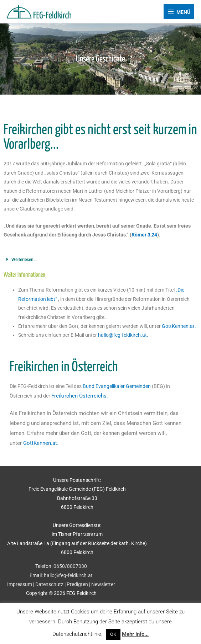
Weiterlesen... (24, 260)
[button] (100, 260)
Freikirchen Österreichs (79, 396)
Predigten (77, 584)
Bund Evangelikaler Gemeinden (117, 386)
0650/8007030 (70, 566)
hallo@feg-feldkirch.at (68, 575)
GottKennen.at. (179, 326)
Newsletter (103, 584)
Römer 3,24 (144, 235)
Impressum (20, 584)
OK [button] (113, 634)
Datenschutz (49, 584)
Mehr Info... (135, 634)
